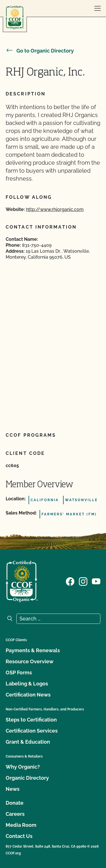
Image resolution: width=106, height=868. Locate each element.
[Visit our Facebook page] (70, 581)
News (13, 789)
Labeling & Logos (27, 684)
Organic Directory (27, 778)
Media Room (21, 825)
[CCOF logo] (15, 17)
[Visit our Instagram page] (83, 581)
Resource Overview (30, 661)
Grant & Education (28, 742)
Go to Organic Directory (40, 51)
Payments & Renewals (33, 650)
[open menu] (98, 9)
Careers (15, 814)
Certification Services (32, 731)
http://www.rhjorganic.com (55, 209)
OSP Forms (19, 673)
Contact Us (19, 836)
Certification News (28, 695)
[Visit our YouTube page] (96, 581)
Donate (15, 803)
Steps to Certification (31, 720)
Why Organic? (23, 767)
